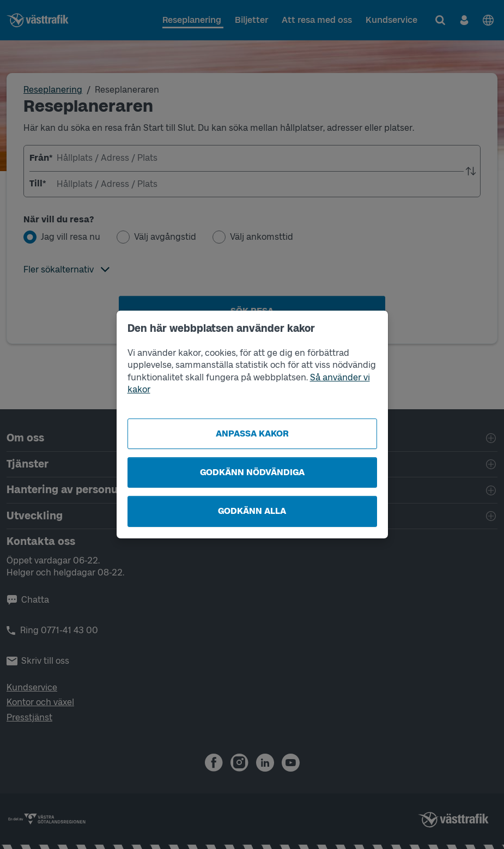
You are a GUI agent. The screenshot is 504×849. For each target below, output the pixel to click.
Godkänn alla (252, 511)
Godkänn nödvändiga (252, 472)
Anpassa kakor (252, 433)
